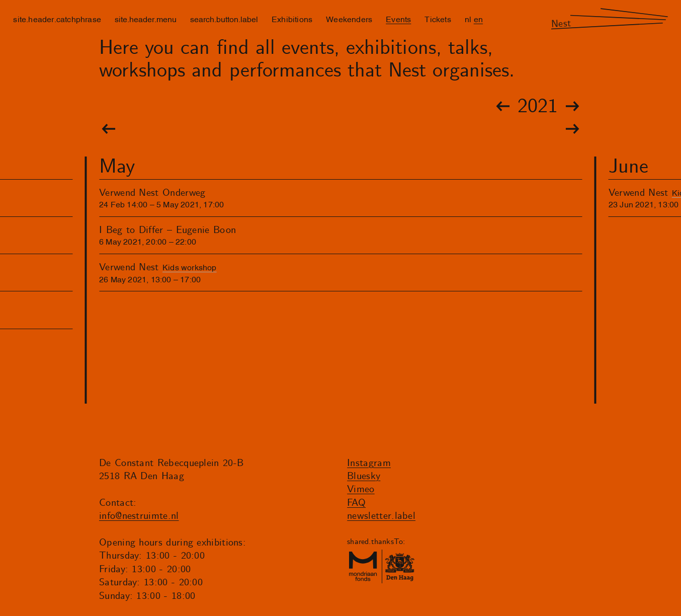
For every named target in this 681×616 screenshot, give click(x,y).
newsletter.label (381, 516)
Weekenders (349, 19)
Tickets (438, 19)
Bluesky (364, 476)
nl (468, 19)
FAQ (356, 503)
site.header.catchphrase (57, 19)
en (478, 19)
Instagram (369, 463)
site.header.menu (146, 19)
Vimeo (361, 489)
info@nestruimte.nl (139, 516)
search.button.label (224, 19)
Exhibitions (292, 19)
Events (398, 19)
